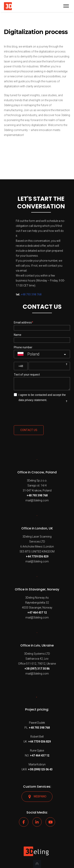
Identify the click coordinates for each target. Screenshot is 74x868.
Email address (23, 322)
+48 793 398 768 (31, 294)
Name (18, 335)
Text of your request (27, 375)
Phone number (23, 347)
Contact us (29, 430)
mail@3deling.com (37, 500)
